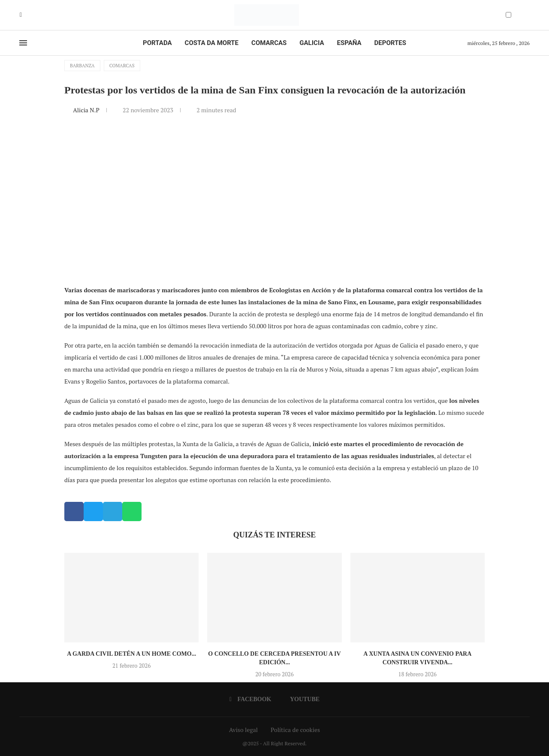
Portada (157, 43)
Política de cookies (295, 730)
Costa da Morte (212, 43)
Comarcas (269, 43)
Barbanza (82, 66)
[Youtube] (27, 15)
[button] (74, 511)
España (349, 43)
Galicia (312, 43)
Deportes (390, 43)
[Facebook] (21, 15)
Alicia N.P (87, 110)
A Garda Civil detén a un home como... (131, 654)
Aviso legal (243, 730)
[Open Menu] (23, 43)
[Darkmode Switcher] (508, 15)
